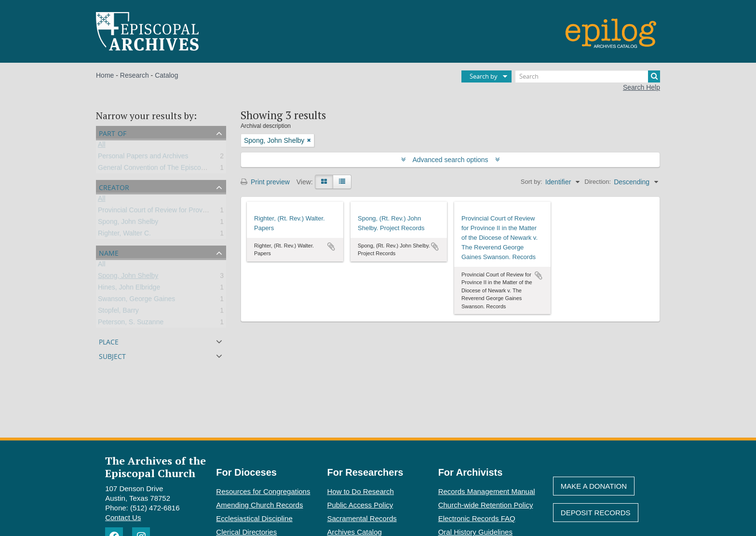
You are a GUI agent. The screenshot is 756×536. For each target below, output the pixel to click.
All (102, 146)
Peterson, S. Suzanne (131, 324)
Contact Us (123, 517)
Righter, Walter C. (124, 235)
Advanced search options (451, 160)
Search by (484, 76)
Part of (113, 132)
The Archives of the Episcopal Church (155, 467)
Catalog (166, 75)
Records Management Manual (487, 491)
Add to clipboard (331, 247)
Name (109, 252)
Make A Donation (594, 486)
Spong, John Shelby (128, 223)
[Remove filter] (309, 140)
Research (135, 75)
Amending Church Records (259, 505)
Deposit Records (596, 513)
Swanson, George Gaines (136, 301)
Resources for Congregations (263, 491)
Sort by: (532, 182)
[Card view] (324, 182)
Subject (112, 355)
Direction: (598, 182)
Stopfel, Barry (118, 312)
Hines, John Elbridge (129, 289)
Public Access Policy (360, 505)
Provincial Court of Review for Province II (159, 212)
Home (105, 75)
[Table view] (342, 182)
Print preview (265, 182)
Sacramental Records (362, 518)
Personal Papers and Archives (143, 158)
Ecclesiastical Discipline (254, 518)
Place (109, 341)
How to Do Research (361, 491)
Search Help (641, 87)
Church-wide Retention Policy (486, 505)
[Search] (588, 76)
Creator (114, 186)
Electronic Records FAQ (477, 518)
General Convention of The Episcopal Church (166, 169)
